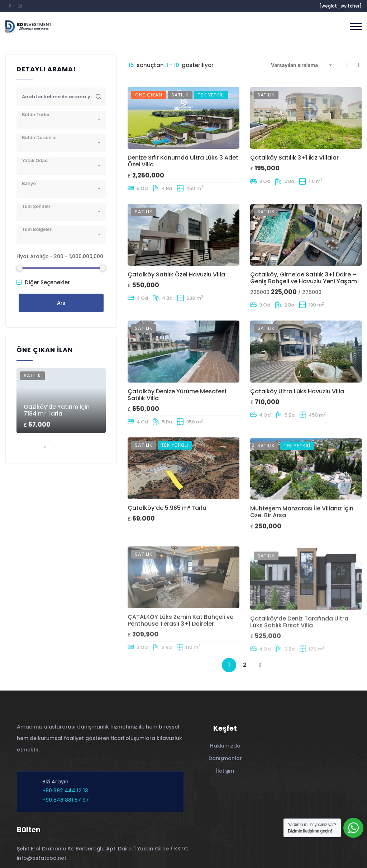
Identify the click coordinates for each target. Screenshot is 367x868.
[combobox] (301, 65)
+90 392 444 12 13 (65, 791)
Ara (61, 303)
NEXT (261, 665)
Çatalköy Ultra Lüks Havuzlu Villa (297, 412)
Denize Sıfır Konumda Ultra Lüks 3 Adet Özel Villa (183, 161)
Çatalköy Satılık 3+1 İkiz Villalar (294, 158)
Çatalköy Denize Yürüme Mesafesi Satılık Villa (177, 410)
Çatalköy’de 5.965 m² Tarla (167, 537)
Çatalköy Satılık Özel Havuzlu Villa (176, 276)
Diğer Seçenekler (43, 282)
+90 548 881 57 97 (66, 800)
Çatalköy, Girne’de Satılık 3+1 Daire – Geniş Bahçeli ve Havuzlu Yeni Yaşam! (304, 291)
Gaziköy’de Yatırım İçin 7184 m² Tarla (57, 410)
